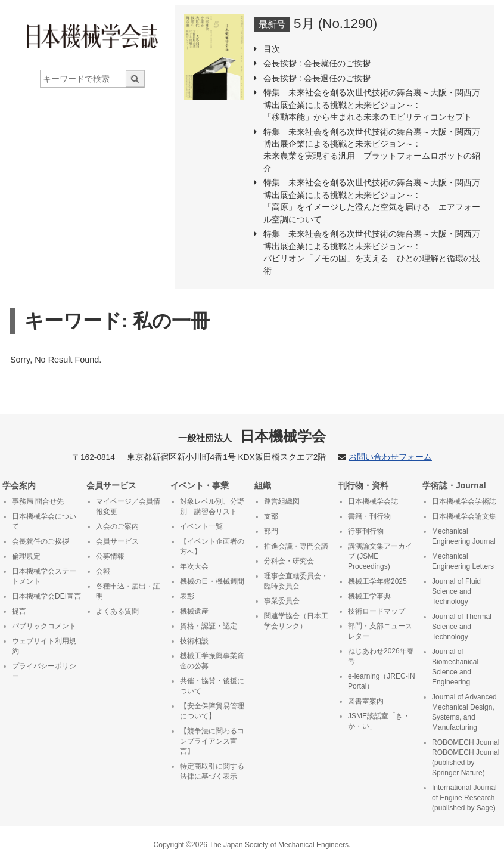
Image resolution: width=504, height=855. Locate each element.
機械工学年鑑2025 (377, 581)
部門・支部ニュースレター (380, 631)
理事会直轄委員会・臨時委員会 (296, 581)
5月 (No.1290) (335, 24)
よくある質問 (117, 611)
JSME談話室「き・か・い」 (379, 721)
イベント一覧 (201, 526)
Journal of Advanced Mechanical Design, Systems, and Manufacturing (464, 712)
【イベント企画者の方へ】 (212, 546)
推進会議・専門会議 (296, 546)
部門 (271, 531)
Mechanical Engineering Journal (464, 536)
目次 (272, 49)
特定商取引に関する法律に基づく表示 (212, 771)
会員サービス (111, 485)
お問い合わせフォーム (390, 457)
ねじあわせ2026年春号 (381, 656)
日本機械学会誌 (373, 501)
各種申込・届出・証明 (128, 591)
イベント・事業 (200, 485)
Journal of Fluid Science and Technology (456, 591)
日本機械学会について (44, 521)
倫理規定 (26, 556)
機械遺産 (194, 611)
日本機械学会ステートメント (44, 576)
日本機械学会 (252, 436)
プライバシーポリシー (44, 671)
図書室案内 (366, 701)
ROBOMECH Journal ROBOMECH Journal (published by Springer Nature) (466, 758)
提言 (19, 611)
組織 (263, 485)
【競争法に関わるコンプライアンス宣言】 (212, 741)
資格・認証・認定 (209, 626)
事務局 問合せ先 (38, 501)
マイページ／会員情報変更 (128, 507)
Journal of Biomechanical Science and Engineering (455, 667)
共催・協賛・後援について (212, 686)
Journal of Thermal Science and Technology (462, 627)
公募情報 (110, 556)
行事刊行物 (366, 531)
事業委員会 (282, 601)
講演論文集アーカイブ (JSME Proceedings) (380, 556)
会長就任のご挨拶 (41, 541)
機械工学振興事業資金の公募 (212, 661)
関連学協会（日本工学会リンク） (296, 621)
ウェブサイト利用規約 (44, 646)
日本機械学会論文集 (464, 516)
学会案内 (19, 485)
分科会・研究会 (289, 561)
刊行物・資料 (363, 485)
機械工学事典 (369, 596)
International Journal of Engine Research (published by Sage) (464, 798)
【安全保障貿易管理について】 (212, 711)
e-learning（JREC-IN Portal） (382, 681)
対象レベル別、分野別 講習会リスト (212, 507)
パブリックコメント (44, 626)
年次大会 (194, 566)
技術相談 (194, 641)
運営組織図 (282, 501)
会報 (103, 571)
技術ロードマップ (377, 611)
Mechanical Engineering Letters (463, 561)
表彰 (187, 596)
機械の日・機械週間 (212, 581)
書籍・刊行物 (369, 516)
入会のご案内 (117, 526)
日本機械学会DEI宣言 (46, 596)
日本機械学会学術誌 (464, 501)
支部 (271, 516)
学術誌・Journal (454, 485)
